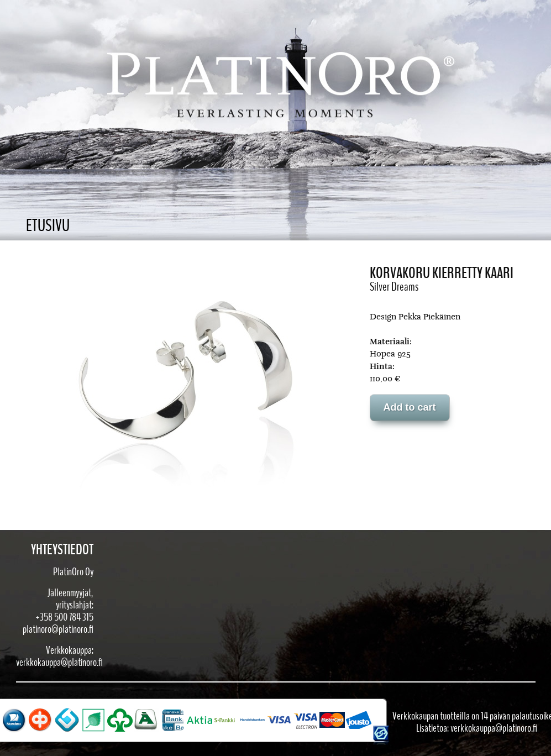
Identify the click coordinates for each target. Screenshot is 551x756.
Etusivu (48, 226)
